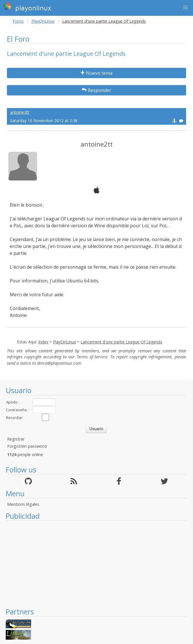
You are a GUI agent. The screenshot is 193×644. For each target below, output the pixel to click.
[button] (186, 7)
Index (43, 342)
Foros (18, 21)
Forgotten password (27, 446)
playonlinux (27, 7)
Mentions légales (23, 504)
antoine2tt (20, 112)
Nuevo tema (97, 73)
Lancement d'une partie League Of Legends (121, 342)
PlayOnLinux (43, 21)
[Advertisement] (96, 564)
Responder (97, 90)
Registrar (16, 439)
